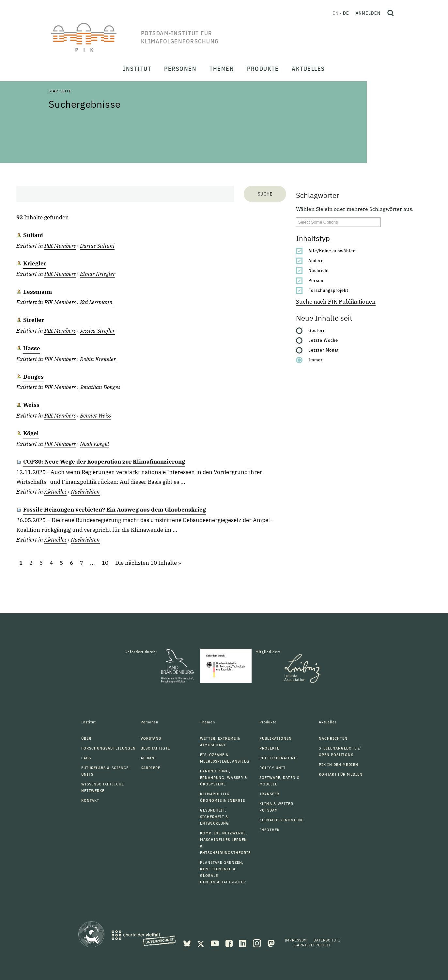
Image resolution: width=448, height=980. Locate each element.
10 (105, 563)
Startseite (60, 91)
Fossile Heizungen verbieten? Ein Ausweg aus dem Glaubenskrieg (115, 510)
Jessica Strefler (97, 331)
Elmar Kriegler (98, 274)
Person (316, 280)
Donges (33, 377)
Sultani (33, 235)
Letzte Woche (323, 340)
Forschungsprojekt (328, 290)
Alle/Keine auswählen (332, 251)
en (336, 13)
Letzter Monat (324, 350)
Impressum (296, 940)
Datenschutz (327, 940)
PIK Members (60, 246)
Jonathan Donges (100, 387)
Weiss (31, 405)
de (346, 13)
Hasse (32, 348)
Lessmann (38, 292)
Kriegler (35, 263)
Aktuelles (55, 492)
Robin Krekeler (98, 359)
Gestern (317, 330)
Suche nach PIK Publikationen (336, 302)
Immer (316, 360)
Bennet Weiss (95, 416)
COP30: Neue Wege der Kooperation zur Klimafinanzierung (104, 462)
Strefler (34, 320)
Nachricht (319, 270)
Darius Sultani (97, 246)
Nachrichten (85, 492)
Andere (316, 261)
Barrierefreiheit (312, 945)
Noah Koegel (94, 444)
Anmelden (368, 13)
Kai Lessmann (96, 302)
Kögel (31, 433)
